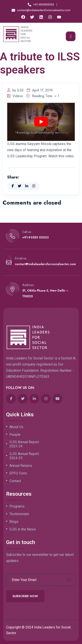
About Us (16, 427)
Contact (15, 481)
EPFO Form (18, 473)
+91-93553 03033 (36, 237)
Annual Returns (21, 466)
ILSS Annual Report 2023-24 (24, 444)
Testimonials (19, 514)
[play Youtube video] (41, 122)
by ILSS (15, 90)
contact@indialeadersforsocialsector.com (45, 264)
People (15, 435)
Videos (15, 96)
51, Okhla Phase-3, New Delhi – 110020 (45, 293)
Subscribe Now (25, 596)
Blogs (14, 522)
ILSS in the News (23, 529)
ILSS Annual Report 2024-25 (24, 456)
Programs (17, 506)
